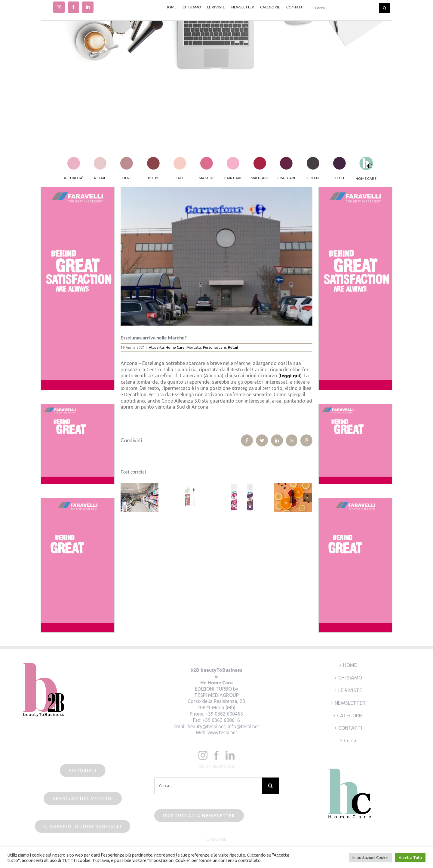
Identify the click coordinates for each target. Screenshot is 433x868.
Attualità (156, 347)
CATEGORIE (350, 716)
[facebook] (73, 7)
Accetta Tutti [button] (410, 857)
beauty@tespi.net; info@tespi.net (223, 726)
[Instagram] (203, 755)
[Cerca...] (345, 8)
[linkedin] (88, 7)
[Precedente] (125, 497)
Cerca (350, 741)
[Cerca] (384, 8)
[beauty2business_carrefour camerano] (217, 256)
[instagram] (59, 7)
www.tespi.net (222, 732)
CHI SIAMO (350, 678)
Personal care (215, 347)
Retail (233, 347)
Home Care (175, 347)
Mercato (194, 347)
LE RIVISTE (350, 690)
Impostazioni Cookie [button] (370, 857)
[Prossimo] (307, 497)
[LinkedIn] (230, 755)
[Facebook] (216, 755)
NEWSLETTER (350, 703)
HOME (350, 665)
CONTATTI (350, 728)
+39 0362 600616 (221, 720)
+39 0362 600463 (224, 714)
